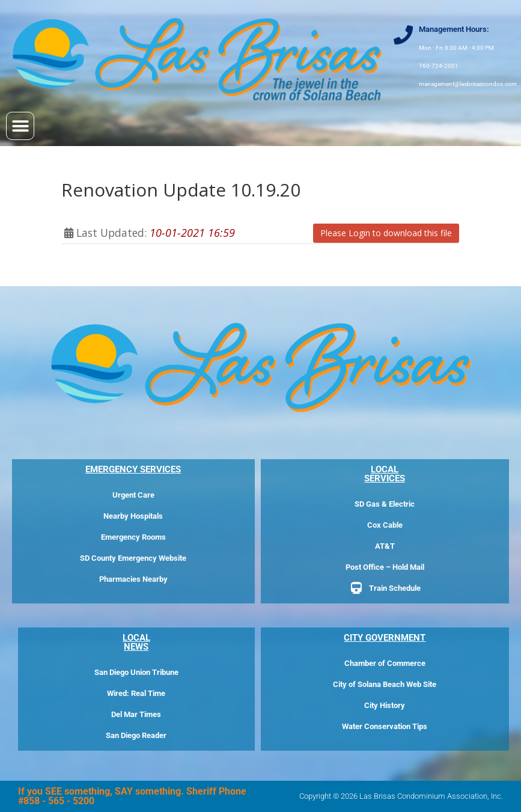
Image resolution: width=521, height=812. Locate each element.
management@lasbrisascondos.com (468, 84)
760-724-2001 (439, 66)
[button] (20, 126)
